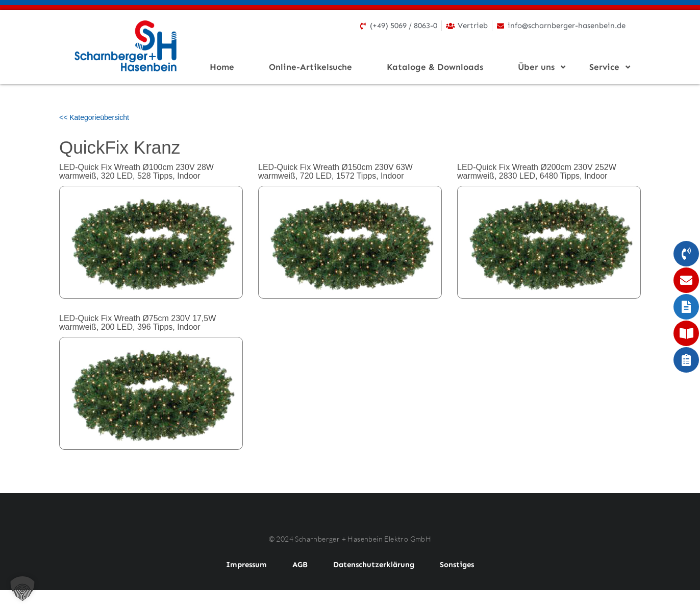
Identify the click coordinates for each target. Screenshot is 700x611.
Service (607, 67)
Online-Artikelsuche (310, 67)
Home (222, 67)
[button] (22, 589)
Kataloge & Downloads (435, 67)
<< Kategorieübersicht (94, 117)
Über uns (539, 67)
